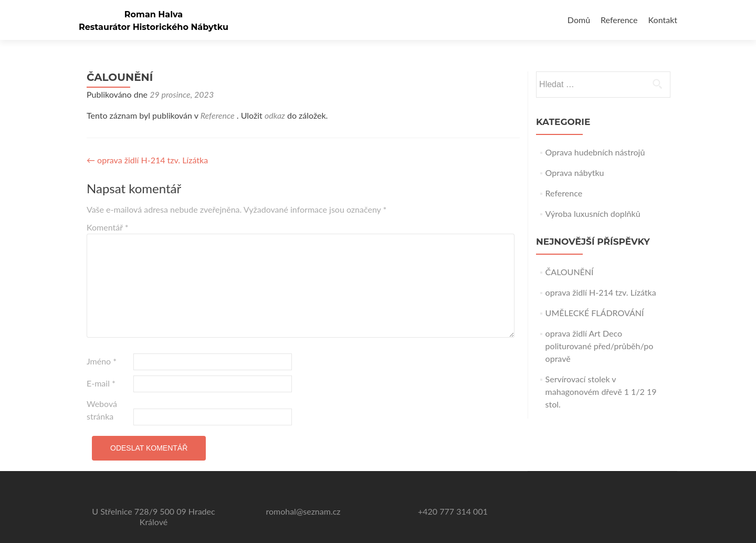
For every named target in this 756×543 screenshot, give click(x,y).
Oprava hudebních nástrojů (595, 152)
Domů (579, 20)
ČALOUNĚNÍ (570, 272)
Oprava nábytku (575, 173)
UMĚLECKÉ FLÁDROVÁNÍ (595, 313)
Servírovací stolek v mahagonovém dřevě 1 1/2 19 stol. (601, 391)
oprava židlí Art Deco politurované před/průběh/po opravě (600, 346)
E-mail (101, 383)
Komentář (108, 227)
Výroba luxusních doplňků (593, 213)
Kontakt (663, 20)
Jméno (102, 361)
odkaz (275, 115)
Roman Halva (154, 14)
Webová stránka (102, 410)
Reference (619, 20)
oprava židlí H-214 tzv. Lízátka (147, 160)
